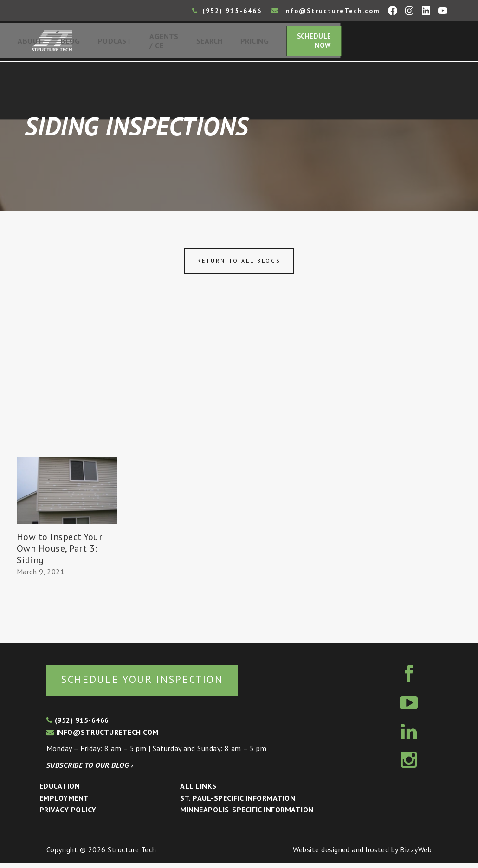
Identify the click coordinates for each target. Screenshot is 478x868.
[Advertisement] (239, 391)
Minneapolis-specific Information (247, 815)
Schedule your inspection (156, 684)
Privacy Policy (68, 815)
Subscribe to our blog (90, 770)
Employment (64, 803)
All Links (198, 791)
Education (60, 791)
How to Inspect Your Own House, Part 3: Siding (59, 552)
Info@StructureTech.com (326, 11)
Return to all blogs (239, 264)
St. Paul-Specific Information (238, 803)
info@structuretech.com (103, 737)
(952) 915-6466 (227, 11)
